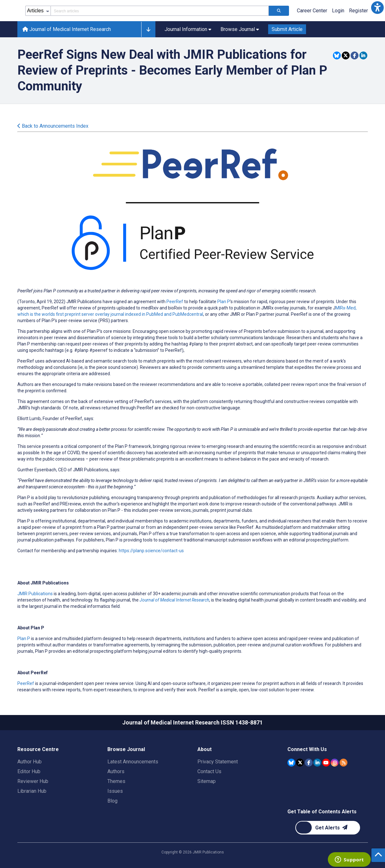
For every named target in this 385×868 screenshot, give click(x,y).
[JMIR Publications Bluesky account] (291, 763)
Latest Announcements (133, 762)
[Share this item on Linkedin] (363, 55)
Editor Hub (29, 771)
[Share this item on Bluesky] (337, 55)
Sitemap (207, 781)
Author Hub (30, 762)
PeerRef (175, 302)
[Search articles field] (160, 11)
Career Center (312, 11)
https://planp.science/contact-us (151, 551)
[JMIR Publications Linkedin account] (317, 763)
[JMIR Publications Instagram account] (335, 763)
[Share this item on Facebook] (355, 55)
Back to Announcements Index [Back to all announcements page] (53, 126)
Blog (112, 801)
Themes (116, 781)
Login (338, 11)
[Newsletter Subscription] (328, 828)
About (205, 749)
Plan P (224, 302)
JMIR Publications (35, 594)
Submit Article (287, 29)
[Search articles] (279, 11)
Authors (116, 771)
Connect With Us (307, 749)
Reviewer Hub (33, 781)
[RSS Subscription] (343, 763)
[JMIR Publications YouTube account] (326, 763)
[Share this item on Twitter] (346, 55)
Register (358, 11)
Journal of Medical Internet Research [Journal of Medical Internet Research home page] (67, 29)
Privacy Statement (218, 762)
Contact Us (209, 771)
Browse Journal (126, 749)
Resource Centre (38, 749)
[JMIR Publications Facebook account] (309, 763)
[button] (377, 8)
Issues (115, 791)
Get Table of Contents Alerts (322, 812)
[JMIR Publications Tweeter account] (300, 763)
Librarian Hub (32, 791)
